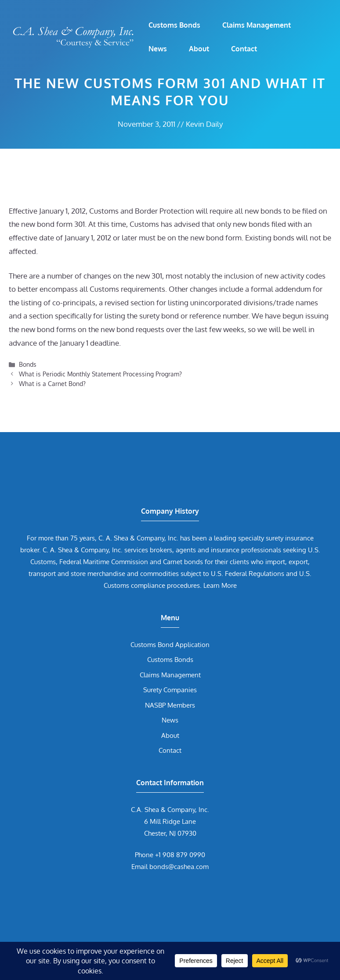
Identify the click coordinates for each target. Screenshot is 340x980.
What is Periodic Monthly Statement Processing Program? (100, 374)
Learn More (220, 585)
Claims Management (257, 25)
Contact (244, 49)
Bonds (28, 364)
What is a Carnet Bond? (52, 383)
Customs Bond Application (170, 645)
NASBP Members (170, 705)
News (158, 49)
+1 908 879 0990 (180, 855)
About (199, 49)
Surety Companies (170, 690)
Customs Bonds (174, 25)
